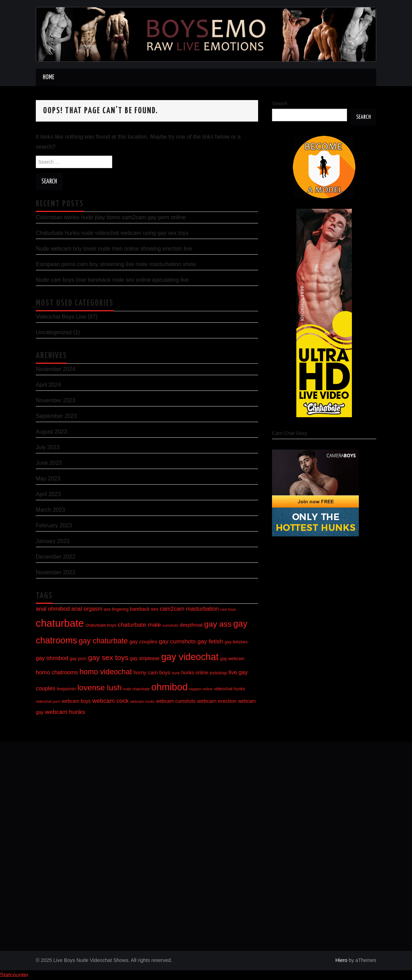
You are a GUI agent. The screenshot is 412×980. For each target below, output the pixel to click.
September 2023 (56, 416)
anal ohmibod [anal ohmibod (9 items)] (53, 609)
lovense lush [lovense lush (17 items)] (100, 687)
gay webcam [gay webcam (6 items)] (232, 659)
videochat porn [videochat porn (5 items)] (48, 701)
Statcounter (14, 975)
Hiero (341, 960)
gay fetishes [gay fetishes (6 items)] (236, 642)
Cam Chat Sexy (290, 433)
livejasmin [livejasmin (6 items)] (67, 689)
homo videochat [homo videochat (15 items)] (106, 672)
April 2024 (48, 385)
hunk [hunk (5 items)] (176, 673)
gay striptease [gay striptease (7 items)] (145, 658)
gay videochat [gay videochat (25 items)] (190, 657)
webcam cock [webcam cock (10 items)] (111, 701)
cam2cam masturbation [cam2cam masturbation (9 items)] (189, 609)
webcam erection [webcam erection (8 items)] (217, 701)
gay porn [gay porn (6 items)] (78, 659)
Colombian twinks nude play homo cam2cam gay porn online (111, 217)
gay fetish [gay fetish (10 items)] (210, 641)
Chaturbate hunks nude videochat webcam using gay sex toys (112, 233)
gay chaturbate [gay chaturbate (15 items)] (103, 641)
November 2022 (56, 572)
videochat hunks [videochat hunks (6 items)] (230, 689)
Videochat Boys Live (61, 317)
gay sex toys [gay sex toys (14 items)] (108, 657)
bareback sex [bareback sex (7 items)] (144, 609)
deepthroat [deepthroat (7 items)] (191, 625)
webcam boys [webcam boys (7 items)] (76, 701)
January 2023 (53, 541)
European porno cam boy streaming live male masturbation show (116, 264)
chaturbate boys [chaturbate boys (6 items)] (101, 625)
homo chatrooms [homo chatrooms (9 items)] (57, 672)
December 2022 (56, 557)
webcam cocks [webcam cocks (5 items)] (142, 701)
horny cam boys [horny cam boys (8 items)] (152, 672)
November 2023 (56, 400)
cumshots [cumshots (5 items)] (171, 625)
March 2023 (51, 510)
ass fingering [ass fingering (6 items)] (116, 609)
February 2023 (54, 525)
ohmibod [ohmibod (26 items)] (169, 687)
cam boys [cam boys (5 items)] (228, 609)
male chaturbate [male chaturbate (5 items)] (137, 689)
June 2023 (49, 463)
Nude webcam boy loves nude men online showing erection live (114, 249)
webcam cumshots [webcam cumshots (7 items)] (176, 701)
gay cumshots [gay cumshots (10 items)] (177, 641)
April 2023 (48, 494)
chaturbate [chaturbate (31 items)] (60, 623)
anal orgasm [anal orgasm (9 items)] (87, 609)
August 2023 (51, 432)
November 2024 (56, 369)
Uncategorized (54, 332)
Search (280, 104)
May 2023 (48, 479)
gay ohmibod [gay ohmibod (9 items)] (52, 658)
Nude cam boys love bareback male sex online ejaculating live (112, 280)
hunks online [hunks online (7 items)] (195, 673)
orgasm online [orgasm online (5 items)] (201, 689)
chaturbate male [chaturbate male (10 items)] (139, 625)
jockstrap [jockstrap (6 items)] (219, 673)
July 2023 (48, 447)
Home (48, 77)
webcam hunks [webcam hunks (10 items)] (65, 712)
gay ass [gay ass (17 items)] (218, 624)
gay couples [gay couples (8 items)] (143, 641)
